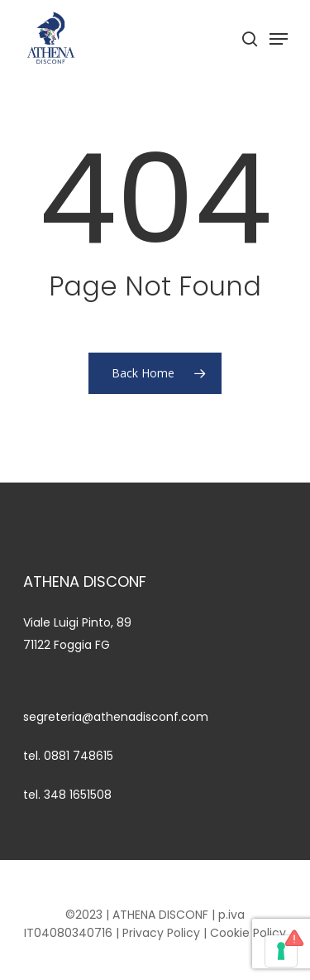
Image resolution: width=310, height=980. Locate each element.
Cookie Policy (248, 933)
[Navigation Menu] (279, 39)
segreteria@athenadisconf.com (116, 717)
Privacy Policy (161, 933)
